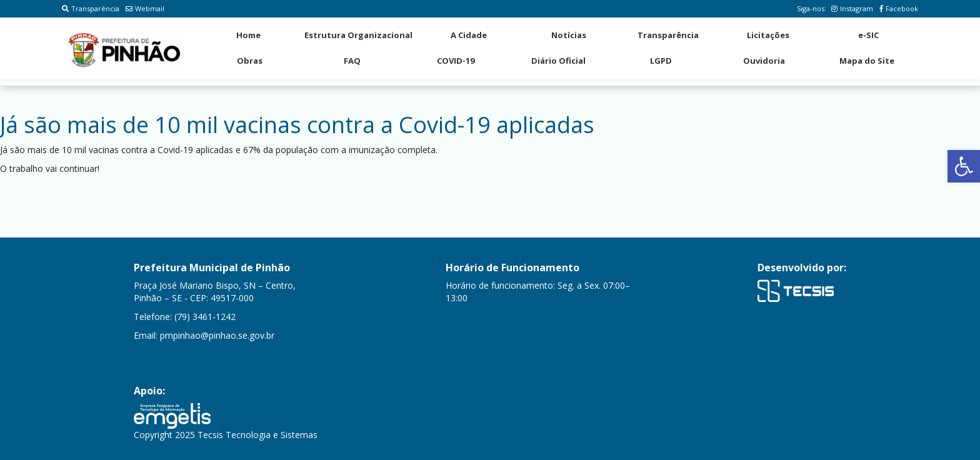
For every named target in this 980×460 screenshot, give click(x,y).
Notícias (569, 35)
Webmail (145, 8)
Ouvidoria (764, 61)
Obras (250, 61)
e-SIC (868, 35)
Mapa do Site (867, 61)
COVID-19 (456, 61)
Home (248, 35)
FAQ (352, 61)
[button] (964, 166)
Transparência (91, 8)
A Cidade (469, 35)
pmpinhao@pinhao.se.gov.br (217, 335)
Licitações (768, 35)
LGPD (661, 61)
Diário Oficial (558, 61)
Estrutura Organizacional (358, 35)
